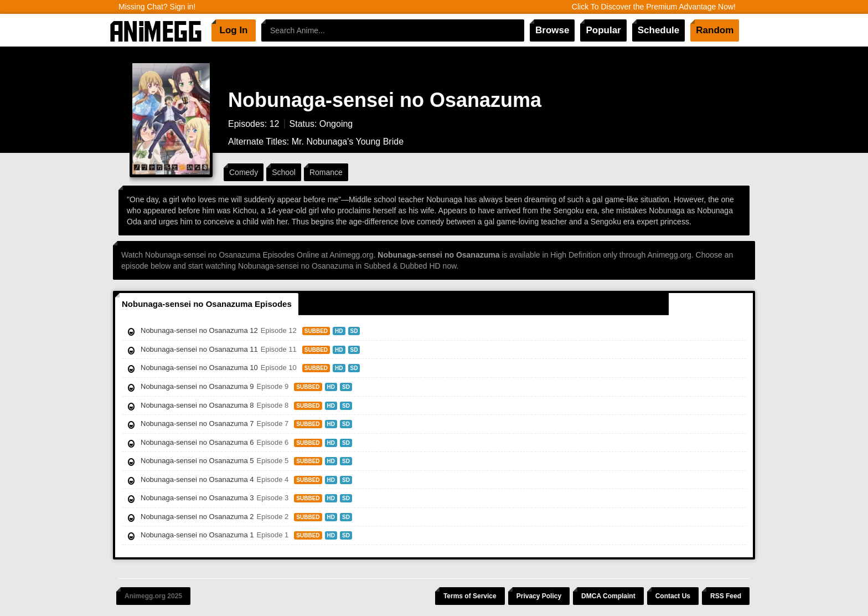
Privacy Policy (539, 596)
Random (715, 30)
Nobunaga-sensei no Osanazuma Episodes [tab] (207, 304)
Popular (603, 30)
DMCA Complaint (608, 596)
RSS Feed (726, 596)
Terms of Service (470, 596)
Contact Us (673, 596)
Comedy (244, 172)
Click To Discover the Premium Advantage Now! (654, 7)
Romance (326, 172)
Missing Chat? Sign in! (157, 7)
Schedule (659, 30)
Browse (552, 30)
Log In (234, 30)
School (284, 172)
